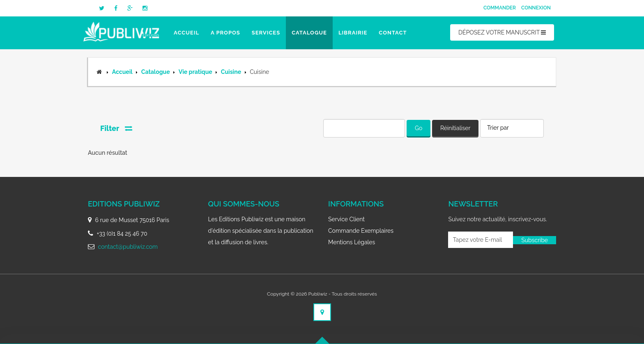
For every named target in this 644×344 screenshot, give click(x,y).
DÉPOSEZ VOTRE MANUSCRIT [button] (502, 32)
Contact (393, 33)
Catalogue (309, 33)
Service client (346, 219)
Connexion (536, 8)
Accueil (186, 33)
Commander (500, 8)
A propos (225, 33)
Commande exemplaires (361, 231)
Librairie (353, 33)
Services (266, 33)
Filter (116, 128)
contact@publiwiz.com (128, 247)
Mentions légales (352, 242)
